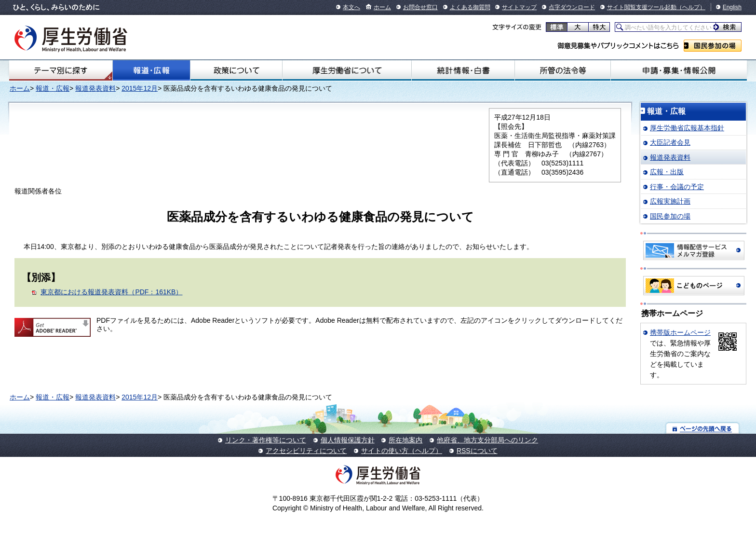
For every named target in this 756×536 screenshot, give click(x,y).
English (732, 7)
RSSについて (477, 451)
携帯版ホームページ (680, 332)
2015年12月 (140, 88)
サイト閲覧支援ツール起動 (642, 7)
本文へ (351, 7)
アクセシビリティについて (306, 451)
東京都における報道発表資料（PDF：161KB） (111, 292)
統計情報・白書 (463, 70)
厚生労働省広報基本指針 (687, 128)
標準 (557, 27)
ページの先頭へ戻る (703, 428)
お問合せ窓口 (420, 7)
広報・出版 (667, 172)
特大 (599, 27)
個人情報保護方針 (348, 440)
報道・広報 (151, 70)
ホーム (382, 7)
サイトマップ (519, 7)
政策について (236, 70)
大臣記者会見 (670, 142)
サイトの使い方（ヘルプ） (402, 451)
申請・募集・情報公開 (679, 70)
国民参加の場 (713, 46)
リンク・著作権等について (266, 440)
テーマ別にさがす (61, 70)
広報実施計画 (670, 201)
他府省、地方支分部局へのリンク (487, 440)
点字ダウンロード (572, 7)
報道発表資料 (95, 88)
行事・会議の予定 (677, 187)
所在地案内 (405, 440)
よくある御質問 (470, 7)
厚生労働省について (347, 70)
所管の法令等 (563, 70)
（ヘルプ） (691, 7)
